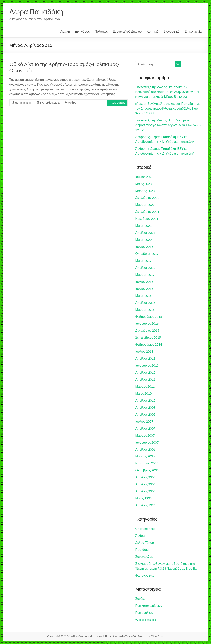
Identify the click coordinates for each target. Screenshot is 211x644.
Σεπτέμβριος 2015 (148, 337)
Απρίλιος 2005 (145, 477)
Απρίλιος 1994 (145, 505)
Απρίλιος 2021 (145, 233)
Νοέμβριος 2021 (147, 219)
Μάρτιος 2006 (145, 456)
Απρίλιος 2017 (145, 267)
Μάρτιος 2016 (145, 309)
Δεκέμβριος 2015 (147, 330)
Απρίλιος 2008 (145, 414)
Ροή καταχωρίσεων (149, 606)
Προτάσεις (143, 549)
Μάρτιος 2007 (145, 435)
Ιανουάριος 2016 (147, 323)
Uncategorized (145, 528)
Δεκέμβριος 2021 (147, 212)
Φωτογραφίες (145, 575)
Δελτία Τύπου (145, 542)
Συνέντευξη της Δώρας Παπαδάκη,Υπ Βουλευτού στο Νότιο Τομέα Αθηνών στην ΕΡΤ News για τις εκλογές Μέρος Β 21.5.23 (167, 92)
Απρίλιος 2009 (145, 407)
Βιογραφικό (172, 31)
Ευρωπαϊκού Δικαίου (127, 31)
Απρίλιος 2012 (145, 372)
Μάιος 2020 (143, 240)
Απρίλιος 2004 (145, 484)
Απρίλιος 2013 (145, 358)
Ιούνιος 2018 (144, 247)
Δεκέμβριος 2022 (147, 198)
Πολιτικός (101, 31)
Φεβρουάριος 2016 (149, 316)
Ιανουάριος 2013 (147, 365)
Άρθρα (72, 103)
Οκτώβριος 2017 (147, 254)
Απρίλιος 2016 (145, 302)
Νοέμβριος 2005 (147, 463)
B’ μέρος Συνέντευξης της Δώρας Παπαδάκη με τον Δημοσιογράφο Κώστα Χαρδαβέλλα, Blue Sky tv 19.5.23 (168, 108)
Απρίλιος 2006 (145, 449)
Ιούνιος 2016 (144, 288)
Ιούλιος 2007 (144, 421)
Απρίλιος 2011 (145, 379)
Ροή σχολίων (144, 613)
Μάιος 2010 (143, 393)
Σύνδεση (141, 599)
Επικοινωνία (193, 31)
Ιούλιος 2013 (144, 351)
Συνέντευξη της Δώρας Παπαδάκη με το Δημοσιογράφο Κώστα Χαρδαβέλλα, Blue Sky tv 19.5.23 (168, 125)
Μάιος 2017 (143, 260)
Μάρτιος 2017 (145, 274)
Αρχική (65, 31)
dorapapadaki (24, 103)
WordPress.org (146, 620)
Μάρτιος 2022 (145, 205)
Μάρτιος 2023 (145, 191)
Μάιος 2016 (143, 295)
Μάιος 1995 (143, 498)
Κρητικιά (153, 31)
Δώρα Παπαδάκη (36, 12)
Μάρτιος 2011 (145, 386)
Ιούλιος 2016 (144, 281)
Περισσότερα (117, 103)
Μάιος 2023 (143, 184)
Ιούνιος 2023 (144, 177)
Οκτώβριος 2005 (147, 470)
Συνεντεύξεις (144, 556)
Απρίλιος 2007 (145, 428)
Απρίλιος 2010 (145, 400)
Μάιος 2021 (143, 226)
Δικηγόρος (82, 31)
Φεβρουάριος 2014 (149, 344)
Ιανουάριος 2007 (147, 442)
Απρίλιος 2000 (145, 491)
